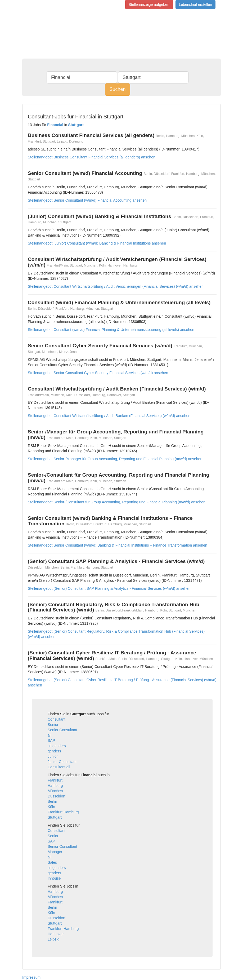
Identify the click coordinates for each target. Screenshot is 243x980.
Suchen (117, 89)
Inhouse (54, 878)
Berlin (52, 801)
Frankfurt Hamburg (63, 812)
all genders (57, 746)
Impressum (31, 977)
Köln (51, 807)
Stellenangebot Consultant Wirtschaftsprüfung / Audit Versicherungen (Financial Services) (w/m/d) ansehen (116, 286)
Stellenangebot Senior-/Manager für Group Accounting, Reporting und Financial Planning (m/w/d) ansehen (115, 459)
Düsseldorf (57, 796)
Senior (53, 725)
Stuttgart (55, 817)
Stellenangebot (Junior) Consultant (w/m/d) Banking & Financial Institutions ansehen (97, 243)
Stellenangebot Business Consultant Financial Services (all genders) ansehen (92, 157)
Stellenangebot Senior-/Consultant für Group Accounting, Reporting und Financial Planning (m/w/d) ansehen (117, 502)
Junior (53, 756)
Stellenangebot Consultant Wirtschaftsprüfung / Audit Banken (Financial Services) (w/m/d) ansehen (109, 416)
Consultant (57, 719)
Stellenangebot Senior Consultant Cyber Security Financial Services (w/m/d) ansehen (98, 373)
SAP (51, 740)
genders (54, 751)
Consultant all (59, 767)
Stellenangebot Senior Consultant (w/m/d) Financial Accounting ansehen (87, 200)
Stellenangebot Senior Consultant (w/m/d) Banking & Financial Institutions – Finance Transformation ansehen (118, 545)
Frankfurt (55, 780)
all (49, 735)
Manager (55, 852)
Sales (52, 862)
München (55, 791)
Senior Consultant (62, 730)
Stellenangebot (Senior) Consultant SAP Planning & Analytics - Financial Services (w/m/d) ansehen (109, 588)
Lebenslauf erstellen (195, 5)
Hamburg (55, 786)
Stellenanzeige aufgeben (149, 5)
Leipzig (53, 939)
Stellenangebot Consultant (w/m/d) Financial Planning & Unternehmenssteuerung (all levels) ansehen (111, 330)
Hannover (56, 934)
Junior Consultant (62, 762)
